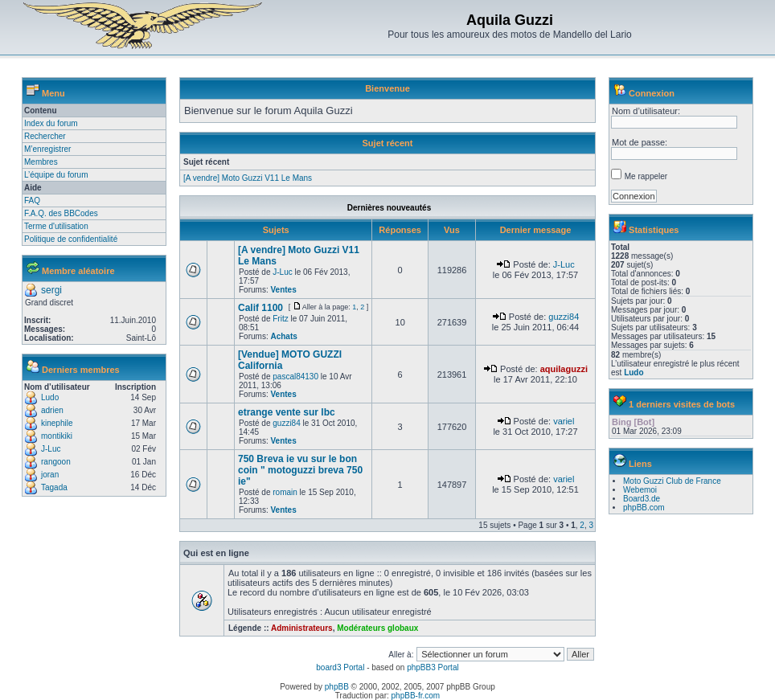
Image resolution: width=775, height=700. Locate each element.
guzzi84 (564, 317)
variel (564, 421)
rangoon (56, 462)
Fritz (280, 319)
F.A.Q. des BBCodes (61, 213)
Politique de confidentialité (71, 239)
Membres (41, 162)
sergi (51, 290)
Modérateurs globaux (377, 628)
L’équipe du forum (56, 175)
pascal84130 (295, 377)
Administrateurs (302, 628)
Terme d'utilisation (56, 226)
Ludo (50, 397)
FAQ (32, 201)
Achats (283, 336)
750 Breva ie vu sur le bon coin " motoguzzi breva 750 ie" (300, 470)
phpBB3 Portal (433, 667)
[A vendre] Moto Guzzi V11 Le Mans (248, 178)
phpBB (337, 687)
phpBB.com (644, 508)
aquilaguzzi (564, 369)
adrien (52, 410)
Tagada (54, 487)
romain (285, 492)
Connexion (652, 93)
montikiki (57, 436)
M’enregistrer (47, 149)
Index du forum (51, 123)
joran (50, 475)
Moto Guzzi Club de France (672, 481)
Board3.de (642, 499)
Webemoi (640, 490)
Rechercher (45, 136)
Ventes (283, 290)
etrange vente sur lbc (287, 412)
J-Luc (51, 449)
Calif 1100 (260, 308)
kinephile (57, 423)
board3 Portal (340, 667)
